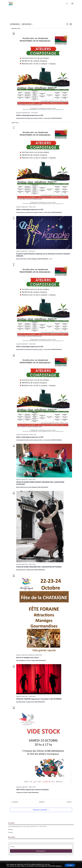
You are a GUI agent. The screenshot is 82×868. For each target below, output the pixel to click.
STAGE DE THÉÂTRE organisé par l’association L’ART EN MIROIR (39, 699)
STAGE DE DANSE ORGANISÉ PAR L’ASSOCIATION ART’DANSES (39, 567)
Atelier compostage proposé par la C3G (30, 115)
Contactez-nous (58, 863)
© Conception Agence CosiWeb (40, 866)
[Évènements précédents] (15, 802)
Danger (11, 829)
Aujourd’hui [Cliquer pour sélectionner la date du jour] (42, 802)
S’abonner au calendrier (40, 810)
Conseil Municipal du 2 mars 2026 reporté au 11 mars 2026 (27, 826)
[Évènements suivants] (69, 802)
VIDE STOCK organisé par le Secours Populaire (32, 790)
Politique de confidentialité (40, 863)
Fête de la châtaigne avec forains (27, 658)
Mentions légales (22, 863)
